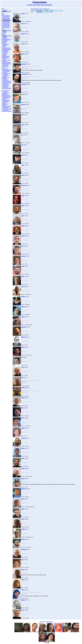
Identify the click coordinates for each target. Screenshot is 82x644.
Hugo (23, 165)
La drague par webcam (6, 78)
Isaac (23, 570)
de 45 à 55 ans (6, 22)
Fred (22, 115)
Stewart (23, 600)
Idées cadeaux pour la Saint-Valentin (6, 102)
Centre (4, 43)
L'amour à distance (7, 111)
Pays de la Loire (6, 60)
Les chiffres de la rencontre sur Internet (7, 98)
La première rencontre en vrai (6, 80)
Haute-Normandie (7, 49)
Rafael (23, 226)
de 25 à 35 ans (6, 17)
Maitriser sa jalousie (5, 105)
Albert (23, 347)
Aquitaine (5, 37)
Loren (23, 519)
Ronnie (23, 297)
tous (3, 14)
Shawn (23, 428)
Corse (4, 47)
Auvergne (5, 38)
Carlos (23, 175)
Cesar (23, 125)
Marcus (23, 469)
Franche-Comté (6, 48)
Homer (23, 448)
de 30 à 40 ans (6, 18)
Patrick (23, 236)
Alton (23, 458)
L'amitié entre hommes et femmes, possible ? (7, 88)
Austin (23, 499)
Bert (22, 24)
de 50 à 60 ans (6, 23)
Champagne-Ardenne (6, 45)
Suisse (4, 33)
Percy (23, 418)
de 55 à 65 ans (6, 24)
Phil (22, 378)
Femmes (5, 10)
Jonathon (24, 64)
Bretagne (5, 42)
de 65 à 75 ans (6, 26)
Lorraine (4, 55)
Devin (23, 580)
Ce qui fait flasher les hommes (7, 107)
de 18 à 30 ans (6, 16)
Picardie (4, 61)
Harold (23, 307)
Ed (22, 357)
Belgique (5, 32)
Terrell (23, 398)
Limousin (5, 54)
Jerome (23, 438)
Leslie (23, 196)
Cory (23, 94)
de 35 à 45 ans (6, 19)
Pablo (23, 206)
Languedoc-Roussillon (5, 52)
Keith (23, 44)
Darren (23, 317)
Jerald (23, 529)
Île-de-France (6, 50)
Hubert (23, 34)
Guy (22, 135)
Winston (23, 337)
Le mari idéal (6, 91)
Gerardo (23, 185)
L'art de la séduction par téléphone (6, 93)
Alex (22, 246)
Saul (22, 155)
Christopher (24, 74)
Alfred (23, 54)
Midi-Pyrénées (6, 56)
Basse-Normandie (7, 40)
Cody (23, 590)
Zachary (23, 256)
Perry (23, 610)
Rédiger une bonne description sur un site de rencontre (7, 71)
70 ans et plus (6, 28)
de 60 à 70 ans (6, 25)
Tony (23, 560)
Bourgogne (5, 41)
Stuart (23, 13)
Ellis (22, 408)
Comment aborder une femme (7, 109)
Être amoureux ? (6, 96)
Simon (23, 479)
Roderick (24, 489)
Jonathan (24, 84)
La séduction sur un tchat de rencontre (6, 75)
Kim (22, 145)
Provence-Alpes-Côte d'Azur (6, 64)
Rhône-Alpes (6, 66)
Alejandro (24, 327)
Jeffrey (23, 539)
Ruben (23, 276)
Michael (23, 104)
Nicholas (24, 549)
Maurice (23, 388)
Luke (23, 216)
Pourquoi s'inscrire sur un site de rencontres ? (7, 83)
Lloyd (23, 367)
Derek (23, 509)
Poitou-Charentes (7, 62)
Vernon (23, 287)
